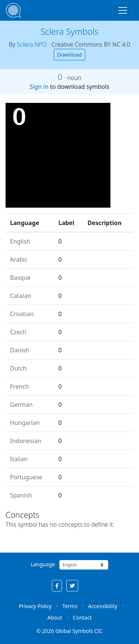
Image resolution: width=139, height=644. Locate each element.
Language (43, 564)
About (55, 618)
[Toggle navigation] (123, 10)
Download (69, 55)
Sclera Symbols (69, 31)
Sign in (39, 87)
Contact (82, 618)
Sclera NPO (32, 44)
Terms (70, 606)
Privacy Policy (35, 606)
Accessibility (103, 606)
